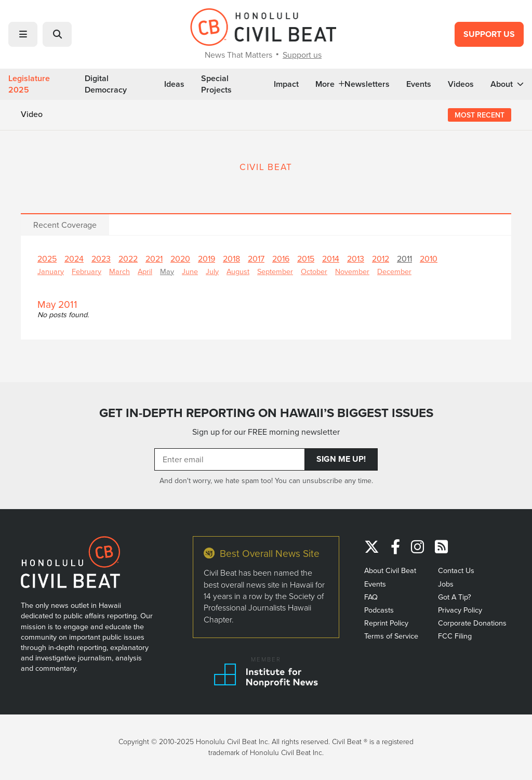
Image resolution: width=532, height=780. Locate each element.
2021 (154, 258)
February (87, 271)
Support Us (489, 34)
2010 (429, 258)
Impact (286, 84)
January (51, 271)
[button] (23, 34)
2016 (281, 258)
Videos (461, 84)
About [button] (507, 84)
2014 (331, 258)
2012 (381, 258)
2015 (306, 258)
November (352, 271)
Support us (302, 55)
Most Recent (480, 115)
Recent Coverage (65, 225)
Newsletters (367, 84)
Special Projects (216, 84)
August (238, 271)
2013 (356, 258)
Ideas (174, 84)
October (314, 271)
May (167, 271)
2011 (404, 258)
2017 (256, 258)
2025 (47, 258)
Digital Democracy (106, 84)
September (275, 271)
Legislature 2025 (29, 84)
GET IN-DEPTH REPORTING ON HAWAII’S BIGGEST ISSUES (266, 413)
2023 (101, 258)
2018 (231, 258)
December (394, 271)
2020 (180, 258)
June (190, 271)
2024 (74, 258)
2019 (207, 258)
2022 (128, 258)
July (212, 271)
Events (419, 84)
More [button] (330, 84)
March (119, 271)
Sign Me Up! (341, 459)
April (145, 271)
